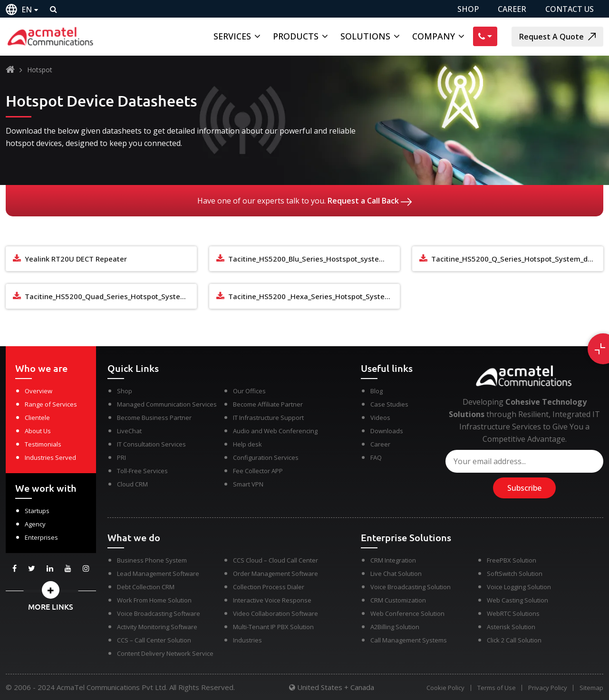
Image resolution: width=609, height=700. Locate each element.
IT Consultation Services (151, 444)
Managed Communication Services (167, 404)
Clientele (37, 418)
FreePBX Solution (512, 560)
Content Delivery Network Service (165, 653)
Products (296, 36)
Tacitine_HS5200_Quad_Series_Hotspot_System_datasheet (111, 296)
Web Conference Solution (407, 613)
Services (232, 36)
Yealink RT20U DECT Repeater (76, 259)
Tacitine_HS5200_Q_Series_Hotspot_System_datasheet (517, 259)
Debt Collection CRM (146, 587)
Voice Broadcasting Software (159, 613)
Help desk (247, 444)
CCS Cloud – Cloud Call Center (275, 560)
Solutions (365, 36)
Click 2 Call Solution (514, 640)
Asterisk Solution (511, 627)
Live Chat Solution (396, 574)
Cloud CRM (132, 484)
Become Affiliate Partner (268, 404)
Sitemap (591, 688)
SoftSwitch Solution (515, 574)
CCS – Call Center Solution (154, 640)
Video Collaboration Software (275, 613)
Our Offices (249, 391)
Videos (380, 418)
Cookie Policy (443, 688)
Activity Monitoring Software (157, 627)
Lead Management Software (158, 574)
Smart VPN (248, 484)
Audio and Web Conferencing (275, 431)
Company (434, 36)
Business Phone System (152, 560)
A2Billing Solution (395, 627)
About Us (38, 431)
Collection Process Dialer (269, 587)
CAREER (512, 9)
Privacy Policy (547, 688)
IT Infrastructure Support (268, 418)
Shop (125, 391)
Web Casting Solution (517, 600)
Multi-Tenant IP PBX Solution (273, 627)
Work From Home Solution (154, 600)
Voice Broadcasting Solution (411, 587)
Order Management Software (275, 574)
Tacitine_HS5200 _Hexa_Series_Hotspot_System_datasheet (314, 296)
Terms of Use (495, 688)
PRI (121, 457)
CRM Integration (393, 560)
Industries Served (50, 457)
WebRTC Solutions (513, 613)
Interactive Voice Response (272, 600)
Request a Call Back (370, 201)
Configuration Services (266, 457)
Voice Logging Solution (519, 587)
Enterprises (41, 537)
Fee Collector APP (258, 471)
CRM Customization (398, 600)
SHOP (468, 9)
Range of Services (51, 404)
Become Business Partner (154, 418)
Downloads (387, 431)
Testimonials (43, 444)
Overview (39, 391)
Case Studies (389, 404)
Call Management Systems (409, 640)
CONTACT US (570, 9)
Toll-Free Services (142, 471)
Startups (37, 511)
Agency (35, 524)
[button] (51, 590)
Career (380, 444)
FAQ (376, 457)
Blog (377, 391)
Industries (247, 640)
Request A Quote (557, 37)
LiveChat (129, 431)
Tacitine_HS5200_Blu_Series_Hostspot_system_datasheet (314, 259)
